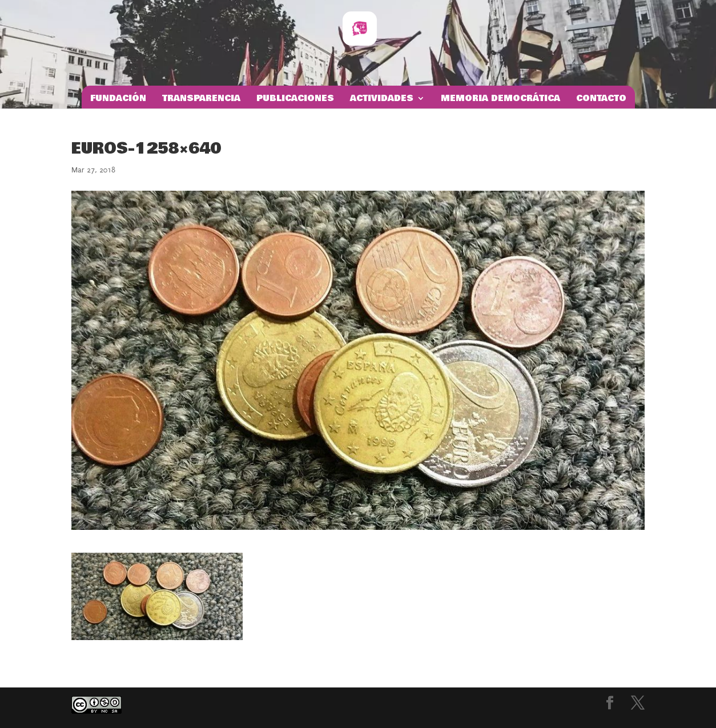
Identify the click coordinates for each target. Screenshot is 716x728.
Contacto (601, 99)
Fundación (118, 99)
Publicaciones (295, 99)
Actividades (382, 99)
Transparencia (201, 99)
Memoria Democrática (500, 99)
